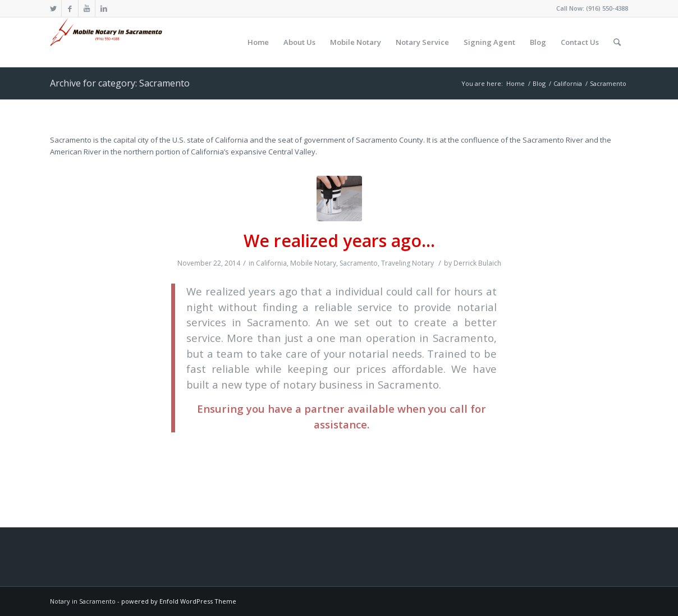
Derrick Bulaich (477, 263)
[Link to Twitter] (53, 8)
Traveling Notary (407, 263)
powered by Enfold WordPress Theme (179, 601)
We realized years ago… (339, 241)
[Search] (617, 42)
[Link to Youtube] (87, 8)
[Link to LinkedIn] (104, 8)
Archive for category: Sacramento (120, 83)
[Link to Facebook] (70, 8)
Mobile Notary (313, 263)
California (271, 263)
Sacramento (359, 263)
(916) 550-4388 (607, 8)
